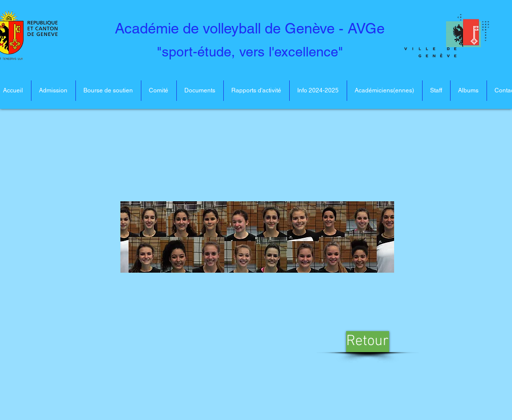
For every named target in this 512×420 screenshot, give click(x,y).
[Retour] (368, 342)
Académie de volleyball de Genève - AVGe (250, 28)
